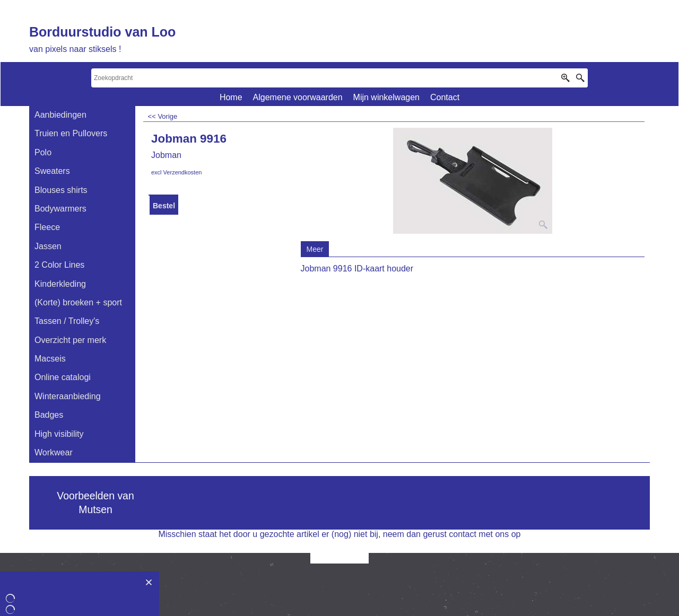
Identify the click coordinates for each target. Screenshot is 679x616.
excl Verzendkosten (176, 172)
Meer (315, 249)
